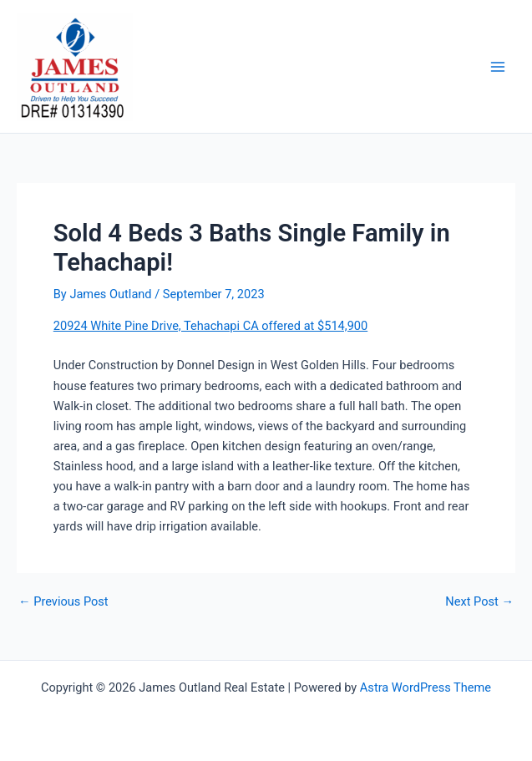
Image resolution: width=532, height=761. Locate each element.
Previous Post (63, 602)
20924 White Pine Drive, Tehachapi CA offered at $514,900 (210, 326)
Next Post (479, 602)
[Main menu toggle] (498, 67)
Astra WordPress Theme (426, 687)
